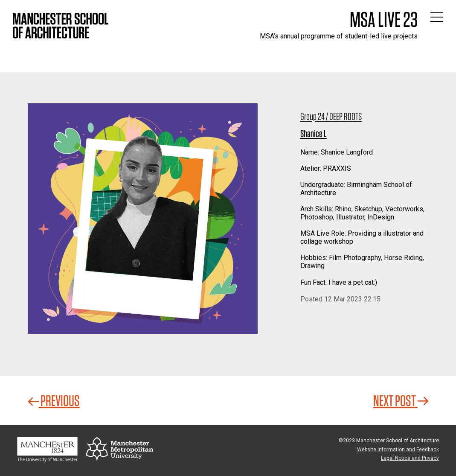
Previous (54, 400)
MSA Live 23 (384, 19)
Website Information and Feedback (398, 450)
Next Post (401, 400)
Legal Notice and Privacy (410, 458)
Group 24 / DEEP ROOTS (331, 116)
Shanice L (314, 133)
